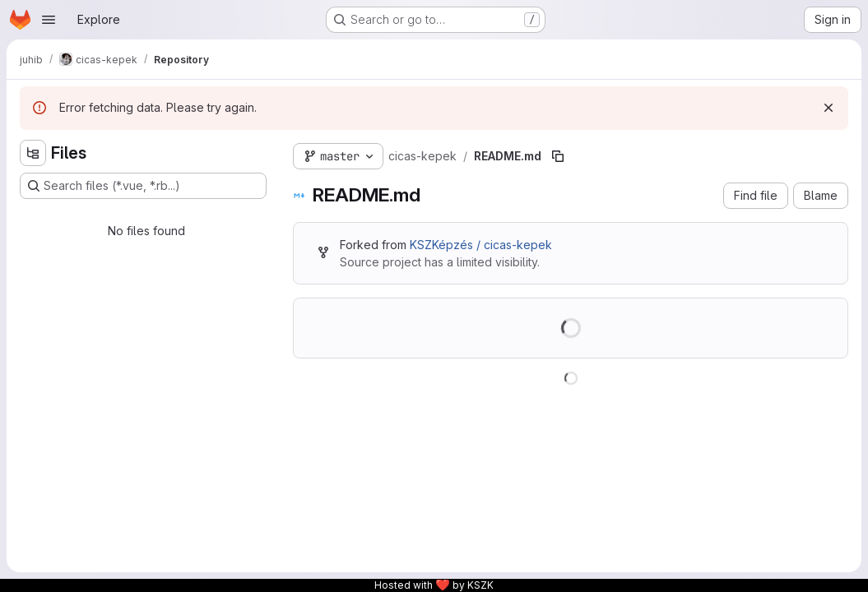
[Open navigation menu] (49, 20)
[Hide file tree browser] (33, 153)
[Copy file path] (558, 156)
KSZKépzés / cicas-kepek (481, 245)
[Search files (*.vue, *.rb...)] (143, 186)
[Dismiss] (829, 108)
